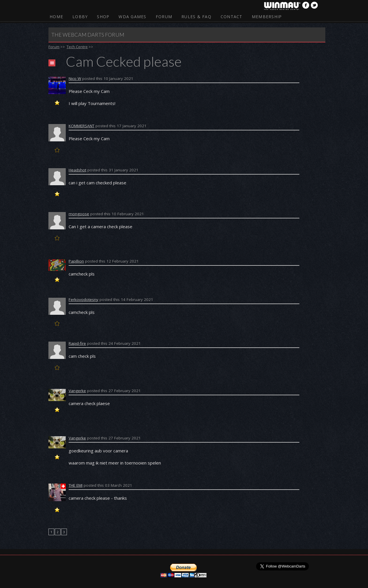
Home (56, 17)
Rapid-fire (77, 343)
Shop (103, 17)
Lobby (80, 17)
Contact (232, 17)
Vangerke (77, 391)
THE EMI (76, 485)
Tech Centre (77, 47)
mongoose (79, 214)
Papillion (76, 261)
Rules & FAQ (196, 17)
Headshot (77, 170)
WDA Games (132, 17)
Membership (267, 17)
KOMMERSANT (81, 126)
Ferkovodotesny (83, 299)
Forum (164, 17)
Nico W (75, 78)
